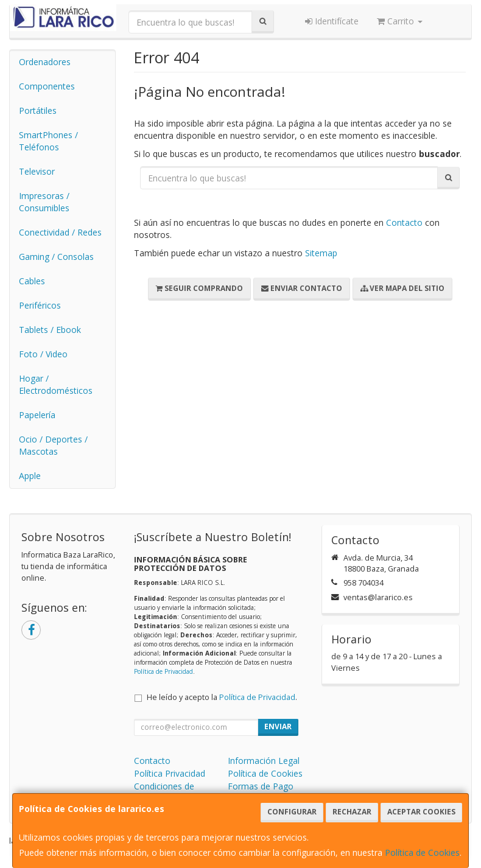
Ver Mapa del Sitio (402, 288)
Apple (30, 476)
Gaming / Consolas (56, 257)
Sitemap (321, 253)
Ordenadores (45, 62)
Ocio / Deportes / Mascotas (53, 445)
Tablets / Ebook (50, 330)
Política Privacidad (170, 773)
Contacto (404, 222)
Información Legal (264, 761)
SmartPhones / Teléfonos (48, 141)
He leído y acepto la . (222, 697)
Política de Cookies (422, 852)
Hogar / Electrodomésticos (56, 384)
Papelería (37, 415)
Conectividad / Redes (60, 232)
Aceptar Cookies (421, 812)
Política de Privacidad (163, 671)
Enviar (278, 726)
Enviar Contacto (302, 288)
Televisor (37, 171)
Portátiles (38, 110)
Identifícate (332, 21)
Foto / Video (43, 354)
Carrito (400, 21)
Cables (32, 281)
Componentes (47, 86)
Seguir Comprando (199, 288)
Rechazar (352, 812)
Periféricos (40, 305)
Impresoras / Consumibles (44, 202)
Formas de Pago (261, 786)
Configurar (292, 812)
